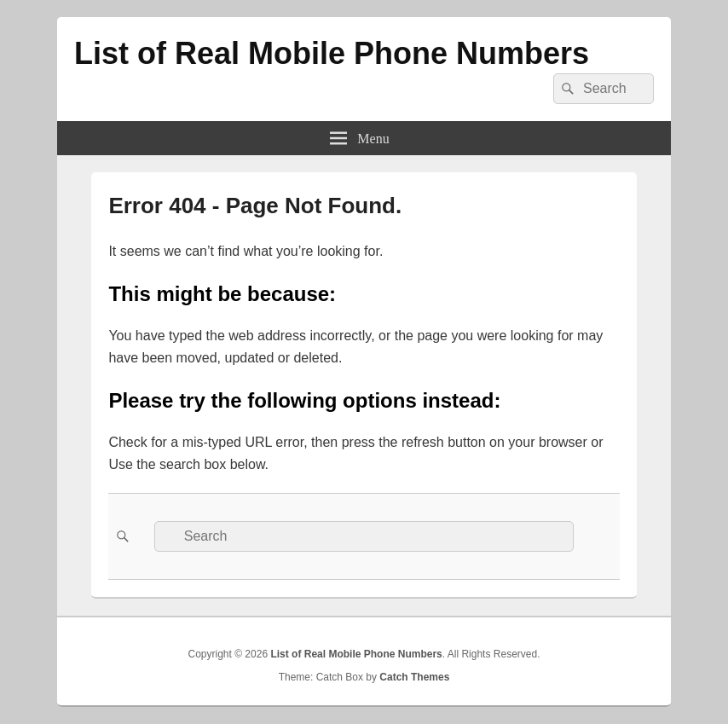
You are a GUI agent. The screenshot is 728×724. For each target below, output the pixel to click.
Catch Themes (414, 677)
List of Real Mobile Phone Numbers (332, 53)
